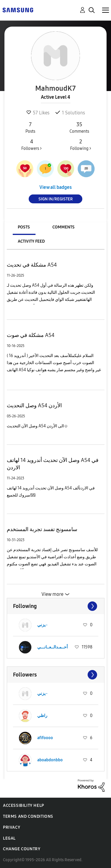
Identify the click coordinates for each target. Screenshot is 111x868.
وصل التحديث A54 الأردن (34, 405)
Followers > (32, 145)
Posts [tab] (24, 227)
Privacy (12, 827)
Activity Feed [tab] (31, 241)
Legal (9, 838)
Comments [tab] (63, 227)
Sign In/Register (56, 199)
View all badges (55, 187)
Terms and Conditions (28, 816)
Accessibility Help (24, 805)
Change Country (22, 849)
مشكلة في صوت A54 (31, 335)
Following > (81, 145)
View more (52, 594)
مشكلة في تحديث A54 (32, 265)
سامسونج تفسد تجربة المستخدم (42, 529)
